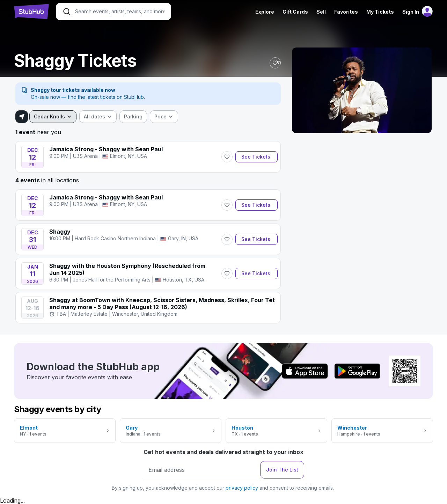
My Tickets (380, 12)
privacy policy (242, 488)
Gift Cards (295, 12)
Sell (321, 12)
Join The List (282, 470)
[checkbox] (133, 117)
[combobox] (53, 117)
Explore (265, 12)
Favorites (346, 12)
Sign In (411, 12)
